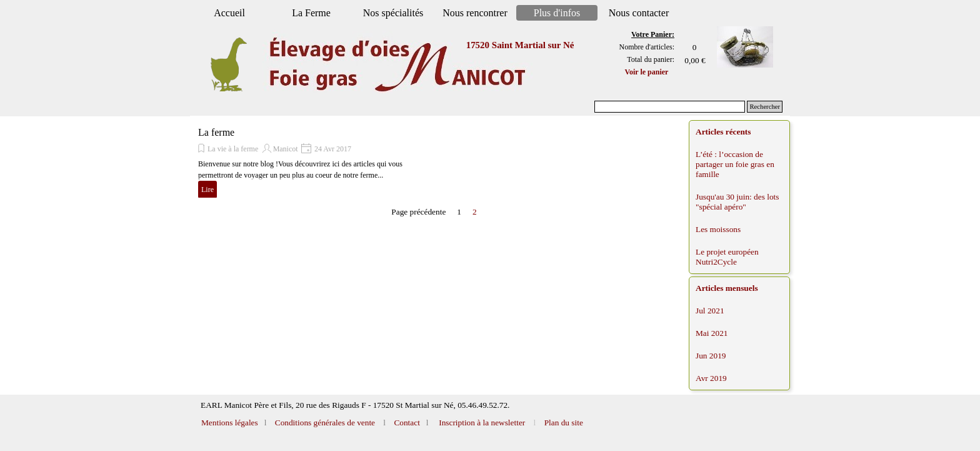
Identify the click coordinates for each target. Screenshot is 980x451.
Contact (406, 423)
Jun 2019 (711, 356)
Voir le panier (646, 72)
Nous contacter (639, 13)
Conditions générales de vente (324, 423)
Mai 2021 (712, 333)
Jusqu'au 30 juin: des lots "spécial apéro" (737, 202)
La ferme (216, 132)
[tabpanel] (642, 53)
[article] (317, 162)
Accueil (229, 13)
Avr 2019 (711, 378)
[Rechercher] (670, 107)
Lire (207, 190)
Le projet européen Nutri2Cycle (727, 257)
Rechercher (765, 107)
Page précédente (418, 212)
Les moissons (718, 229)
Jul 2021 (710, 311)
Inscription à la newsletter (481, 423)
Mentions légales (231, 423)
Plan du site (564, 423)
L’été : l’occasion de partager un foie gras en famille (735, 164)
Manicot (286, 149)
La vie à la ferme (233, 149)
